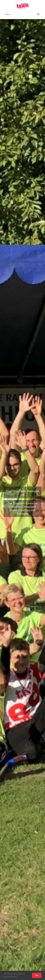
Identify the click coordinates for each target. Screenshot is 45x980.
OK (37, 975)
